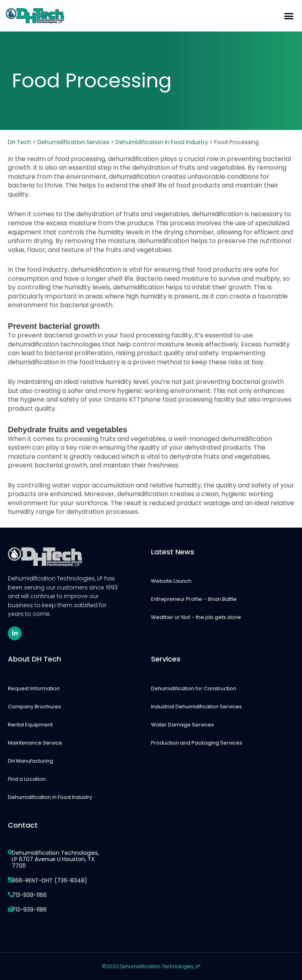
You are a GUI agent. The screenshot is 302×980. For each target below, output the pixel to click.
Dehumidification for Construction (194, 688)
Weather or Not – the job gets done (196, 617)
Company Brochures (34, 707)
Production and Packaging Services (197, 743)
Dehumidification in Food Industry (50, 797)
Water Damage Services (182, 725)
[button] (289, 16)
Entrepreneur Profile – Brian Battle (194, 599)
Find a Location (27, 779)
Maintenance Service (35, 743)
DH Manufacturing (30, 761)
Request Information (34, 688)
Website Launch (171, 581)
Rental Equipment (30, 725)
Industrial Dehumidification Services (196, 707)
